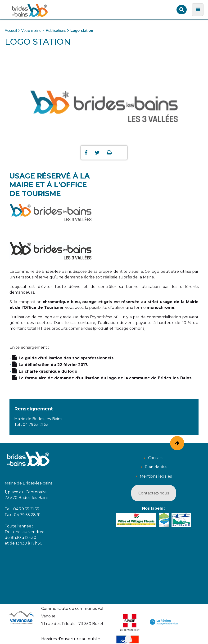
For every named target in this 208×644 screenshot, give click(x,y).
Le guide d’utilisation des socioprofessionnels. (67, 358)
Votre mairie (31, 31)
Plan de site (156, 467)
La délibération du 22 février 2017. (53, 365)
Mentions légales (156, 476)
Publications (56, 31)
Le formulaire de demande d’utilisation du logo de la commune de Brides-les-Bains (105, 378)
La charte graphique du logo (48, 371)
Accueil (11, 31)
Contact (156, 458)
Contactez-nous (154, 493)
